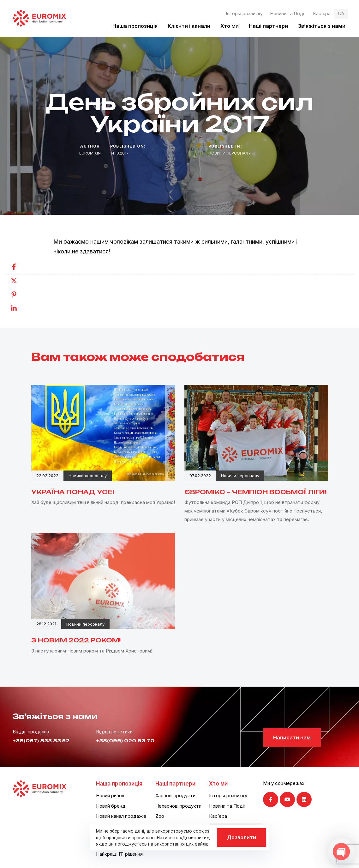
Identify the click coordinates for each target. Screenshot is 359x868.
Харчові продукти (175, 795)
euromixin (90, 153)
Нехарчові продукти (178, 806)
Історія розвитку (244, 13)
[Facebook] (20, 267)
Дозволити (242, 837)
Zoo (160, 816)
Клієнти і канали (189, 26)
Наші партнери (268, 26)
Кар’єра (322, 13)
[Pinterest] (20, 294)
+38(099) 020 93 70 (125, 741)
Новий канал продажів (121, 816)
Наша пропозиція (135, 26)
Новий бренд (111, 806)
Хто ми (230, 26)
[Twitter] (20, 281)
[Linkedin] (20, 308)
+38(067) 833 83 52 (41, 741)
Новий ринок (110, 795)
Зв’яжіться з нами (322, 26)
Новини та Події (288, 13)
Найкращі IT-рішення (119, 854)
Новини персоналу (230, 153)
